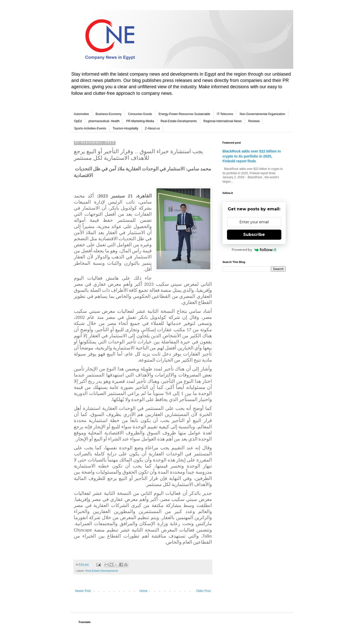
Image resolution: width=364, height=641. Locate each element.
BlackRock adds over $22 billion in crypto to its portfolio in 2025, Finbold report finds (252, 156)
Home (144, 591)
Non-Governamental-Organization (262, 114)
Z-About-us (152, 128)
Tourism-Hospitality (126, 128)
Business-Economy (109, 114)
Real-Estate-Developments (179, 121)
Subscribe (254, 235)
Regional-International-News (223, 121)
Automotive (81, 114)
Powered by (254, 250)
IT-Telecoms (225, 114)
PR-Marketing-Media (140, 121)
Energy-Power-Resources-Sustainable (184, 114)
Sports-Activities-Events (90, 128)
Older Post (203, 591)
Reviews (254, 121)
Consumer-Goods (140, 114)
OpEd (78, 121)
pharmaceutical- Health (104, 121)
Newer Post (83, 591)
